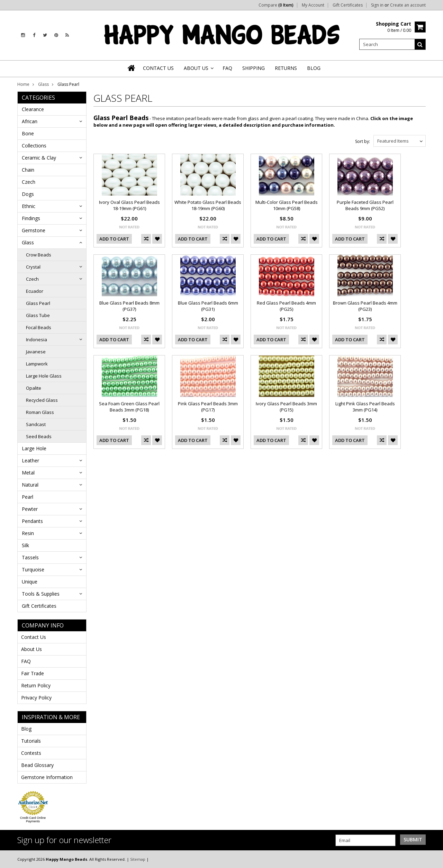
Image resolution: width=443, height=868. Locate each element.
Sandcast (36, 424)
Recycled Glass (42, 400)
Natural (30, 485)
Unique (30, 582)
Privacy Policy (36, 698)
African (30, 121)
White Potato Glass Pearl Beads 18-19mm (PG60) (208, 205)
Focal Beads (39, 327)
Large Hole (34, 448)
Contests (31, 753)
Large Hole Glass (44, 376)
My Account (313, 5)
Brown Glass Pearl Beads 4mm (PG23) (365, 306)
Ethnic (29, 206)
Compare (276, 5)
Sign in (377, 5)
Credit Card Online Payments (33, 820)
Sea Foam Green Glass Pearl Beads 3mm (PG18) (129, 407)
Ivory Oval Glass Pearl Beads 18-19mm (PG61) (129, 205)
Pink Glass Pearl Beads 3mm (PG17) (208, 407)
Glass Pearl (38, 303)
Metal (28, 473)
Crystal (33, 267)
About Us (31, 649)
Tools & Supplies (41, 594)
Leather (30, 460)
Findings (31, 218)
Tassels (30, 557)
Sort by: (363, 141)
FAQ (26, 661)
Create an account (408, 5)
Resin (28, 533)
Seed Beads (39, 436)
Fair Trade (33, 673)
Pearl (28, 497)
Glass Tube (38, 315)
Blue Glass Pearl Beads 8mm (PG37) (129, 306)
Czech (29, 182)
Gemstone (34, 230)
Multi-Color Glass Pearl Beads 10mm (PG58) (287, 205)
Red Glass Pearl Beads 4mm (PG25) (286, 306)
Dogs (28, 194)
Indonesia (37, 340)
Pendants (32, 521)
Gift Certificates (348, 5)
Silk (25, 545)
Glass (43, 84)
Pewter (30, 509)
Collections (34, 146)
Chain (28, 170)
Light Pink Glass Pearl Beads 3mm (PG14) (365, 407)
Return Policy (36, 685)
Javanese (36, 352)
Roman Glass (40, 412)
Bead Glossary (37, 765)
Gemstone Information (47, 777)
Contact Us (34, 637)
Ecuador (35, 291)
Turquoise (33, 569)
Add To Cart (114, 239)
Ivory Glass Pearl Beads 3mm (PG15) (286, 407)
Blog (26, 729)
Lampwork (37, 364)
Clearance (33, 109)
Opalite (34, 388)
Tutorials (31, 741)
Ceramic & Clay (39, 158)
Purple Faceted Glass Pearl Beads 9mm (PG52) (365, 205)
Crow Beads (39, 255)
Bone (28, 133)
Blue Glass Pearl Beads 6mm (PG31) (208, 306)
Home (23, 84)
